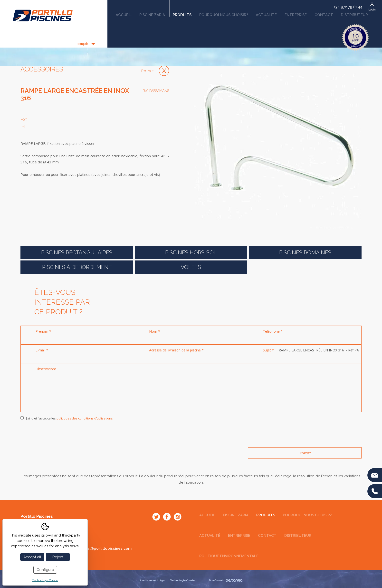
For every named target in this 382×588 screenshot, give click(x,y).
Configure (45, 570)
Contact (324, 15)
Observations (46, 369)
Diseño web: (226, 580)
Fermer (148, 71)
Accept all (32, 557)
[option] (276, 151)
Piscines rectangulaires (77, 252)
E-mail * (42, 350)
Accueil (124, 15)
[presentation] (57, 434)
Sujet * (268, 350)
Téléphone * (273, 331)
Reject (58, 557)
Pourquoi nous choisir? (224, 15)
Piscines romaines (305, 252)
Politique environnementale (229, 556)
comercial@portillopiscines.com (102, 548)
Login (372, 10)
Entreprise (296, 15)
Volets (191, 267)
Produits (180, 13)
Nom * (155, 331)
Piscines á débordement (77, 267)
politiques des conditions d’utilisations (85, 418)
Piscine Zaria (152, 15)
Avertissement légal (153, 580)
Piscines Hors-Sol (191, 252)
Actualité (266, 15)
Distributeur (354, 15)
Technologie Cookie (182, 580)
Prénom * (43, 331)
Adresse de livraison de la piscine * (176, 350)
